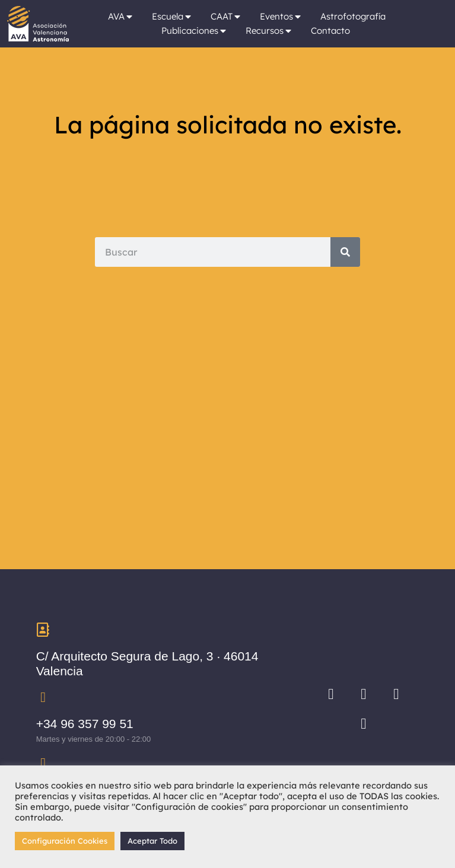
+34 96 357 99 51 (85, 724)
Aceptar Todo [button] (152, 841)
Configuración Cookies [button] (65, 841)
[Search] (345, 252)
